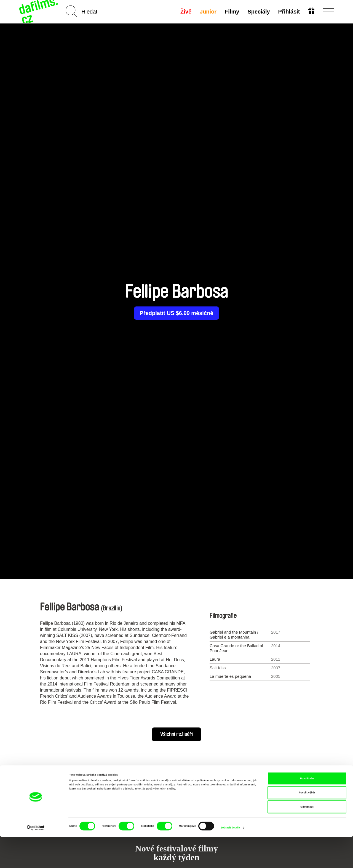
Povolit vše (307, 809)
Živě (185, 12)
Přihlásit (288, 12)
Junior (208, 12)
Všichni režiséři (176, 734)
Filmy (231, 12)
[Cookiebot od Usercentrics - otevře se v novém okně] (36, 859)
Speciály (258, 12)
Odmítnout (307, 838)
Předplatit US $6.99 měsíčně (177, 313)
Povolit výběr (307, 824)
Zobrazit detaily (230, 859)
